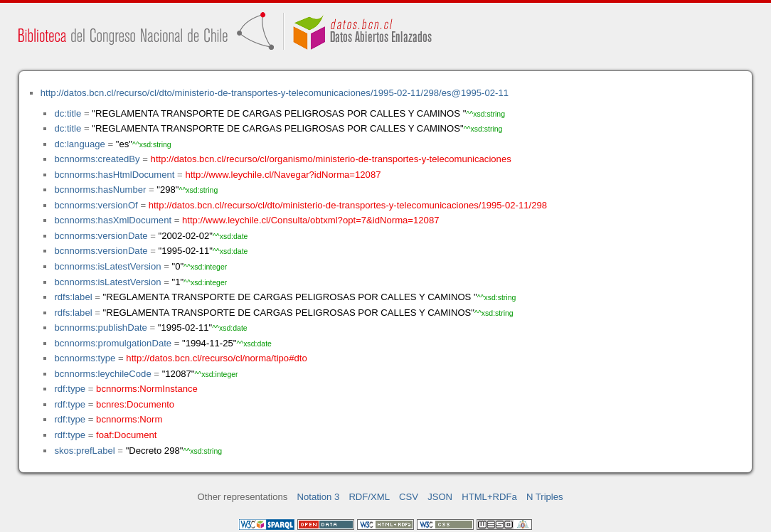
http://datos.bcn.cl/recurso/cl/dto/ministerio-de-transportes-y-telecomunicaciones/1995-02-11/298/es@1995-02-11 (275, 93)
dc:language (79, 144)
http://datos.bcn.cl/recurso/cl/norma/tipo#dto (216, 358)
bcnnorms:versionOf (96, 205)
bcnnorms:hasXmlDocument (113, 220)
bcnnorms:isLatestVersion (107, 266)
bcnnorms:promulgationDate (113, 343)
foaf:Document (126, 435)
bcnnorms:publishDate (100, 328)
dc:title (68, 113)
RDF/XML (369, 497)
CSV (409, 497)
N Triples (545, 497)
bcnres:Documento (135, 404)
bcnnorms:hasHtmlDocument (114, 175)
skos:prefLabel (84, 451)
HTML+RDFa (489, 497)
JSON (440, 497)
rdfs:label (73, 297)
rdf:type (70, 389)
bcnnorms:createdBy (97, 159)
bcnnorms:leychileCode (102, 374)
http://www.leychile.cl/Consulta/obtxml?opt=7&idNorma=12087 (310, 220)
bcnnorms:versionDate (101, 236)
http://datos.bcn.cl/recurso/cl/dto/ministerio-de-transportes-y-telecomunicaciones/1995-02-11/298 (348, 205)
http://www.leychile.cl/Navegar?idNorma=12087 (283, 175)
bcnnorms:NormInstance (147, 389)
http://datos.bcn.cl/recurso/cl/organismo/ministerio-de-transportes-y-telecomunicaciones (331, 159)
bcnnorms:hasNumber (100, 190)
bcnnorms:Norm (129, 419)
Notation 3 (319, 497)
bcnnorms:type (85, 358)
